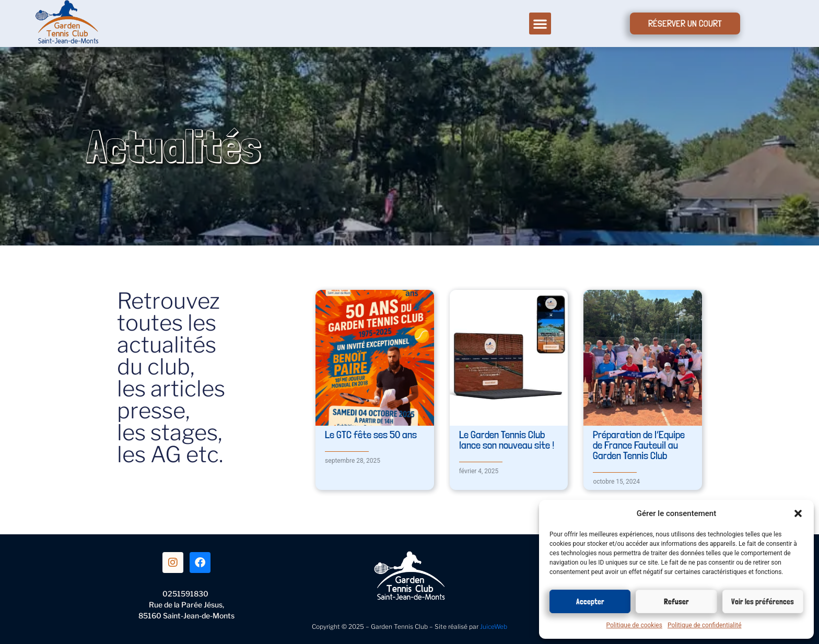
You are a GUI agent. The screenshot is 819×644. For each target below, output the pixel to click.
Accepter (590, 602)
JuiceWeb (494, 627)
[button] (798, 513)
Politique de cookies (634, 625)
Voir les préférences (763, 602)
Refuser (676, 602)
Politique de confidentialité (705, 625)
